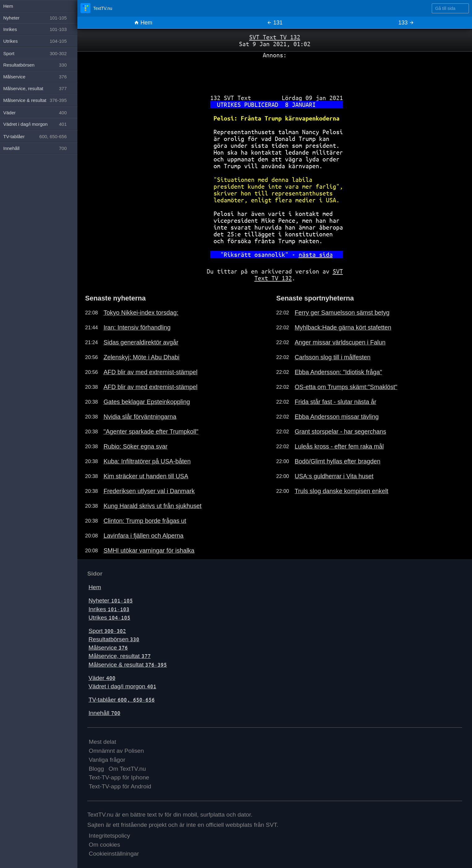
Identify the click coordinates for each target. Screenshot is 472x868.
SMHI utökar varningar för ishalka (149, 550)
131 (275, 23)
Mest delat (103, 742)
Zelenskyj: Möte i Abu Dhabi (141, 357)
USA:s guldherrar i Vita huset (334, 476)
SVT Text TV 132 (275, 37)
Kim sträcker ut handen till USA (146, 476)
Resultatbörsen (114, 639)
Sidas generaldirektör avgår (141, 342)
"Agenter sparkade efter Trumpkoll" (151, 432)
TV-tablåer (122, 700)
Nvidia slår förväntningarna (140, 417)
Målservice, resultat (120, 656)
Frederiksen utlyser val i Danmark (149, 491)
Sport (107, 631)
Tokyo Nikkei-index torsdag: (141, 313)
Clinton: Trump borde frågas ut (145, 521)
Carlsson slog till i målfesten (333, 357)
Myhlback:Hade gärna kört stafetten (343, 327)
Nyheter (111, 601)
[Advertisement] (275, 74)
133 (406, 23)
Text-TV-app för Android (120, 786)
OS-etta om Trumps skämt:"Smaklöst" (346, 387)
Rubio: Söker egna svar (135, 446)
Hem (143, 23)
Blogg (96, 769)
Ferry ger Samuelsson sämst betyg (342, 313)
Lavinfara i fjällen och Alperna (143, 536)
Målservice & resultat (128, 665)
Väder (102, 678)
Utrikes (109, 618)
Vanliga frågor (107, 760)
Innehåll (104, 713)
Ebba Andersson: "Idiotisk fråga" (338, 372)
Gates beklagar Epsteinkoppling (147, 402)
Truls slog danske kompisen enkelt (342, 491)
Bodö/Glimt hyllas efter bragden (338, 461)
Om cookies (104, 845)
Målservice (108, 648)
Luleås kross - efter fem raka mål (339, 446)
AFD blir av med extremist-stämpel (150, 372)
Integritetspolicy (109, 836)
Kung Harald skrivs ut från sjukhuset (152, 506)
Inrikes (109, 609)
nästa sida (316, 254)
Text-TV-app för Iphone (119, 777)
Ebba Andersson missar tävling (337, 417)
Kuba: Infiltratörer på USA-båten (147, 461)
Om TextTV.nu (127, 769)
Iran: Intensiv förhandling (137, 327)
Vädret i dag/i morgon (122, 686)
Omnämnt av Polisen (116, 751)
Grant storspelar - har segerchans (340, 432)
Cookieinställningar (114, 854)
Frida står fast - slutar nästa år (336, 402)
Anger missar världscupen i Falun (340, 342)
